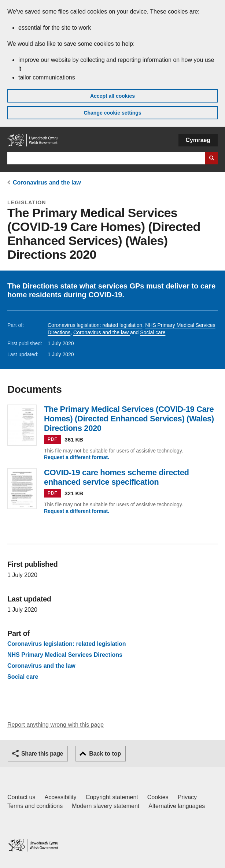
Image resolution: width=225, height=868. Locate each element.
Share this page (42, 754)
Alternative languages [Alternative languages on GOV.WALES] (177, 806)
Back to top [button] (105, 754)
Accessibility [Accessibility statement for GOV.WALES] (60, 797)
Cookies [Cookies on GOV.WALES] (158, 797)
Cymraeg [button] (198, 140)
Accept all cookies (112, 96)
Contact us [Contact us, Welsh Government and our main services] (21, 797)
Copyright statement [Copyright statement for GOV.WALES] (112, 797)
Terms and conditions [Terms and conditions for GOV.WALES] (35, 806)
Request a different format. (77, 457)
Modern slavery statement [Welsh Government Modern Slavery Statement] (106, 806)
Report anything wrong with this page (56, 725)
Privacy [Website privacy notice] (187, 797)
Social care (153, 332)
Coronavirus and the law (47, 182)
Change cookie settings (112, 113)
